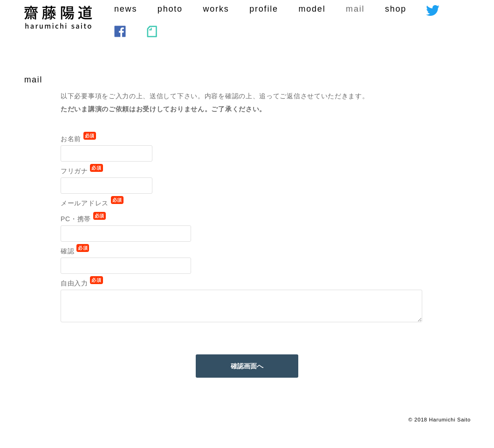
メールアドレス (92, 203)
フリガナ (82, 171)
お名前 (78, 139)
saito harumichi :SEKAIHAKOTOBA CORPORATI (58, 17)
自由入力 (82, 283)
